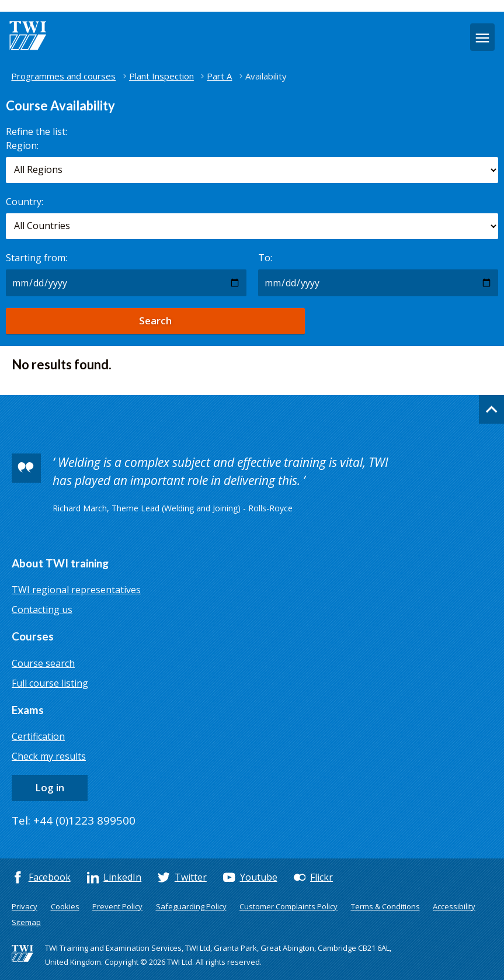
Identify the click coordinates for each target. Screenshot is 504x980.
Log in (50, 787)
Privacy (25, 906)
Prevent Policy (117, 906)
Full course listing (50, 683)
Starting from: (37, 258)
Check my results (49, 756)
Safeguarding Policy (191, 906)
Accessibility (454, 906)
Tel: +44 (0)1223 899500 (74, 820)
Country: (25, 202)
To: (265, 258)
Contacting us (42, 610)
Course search (43, 663)
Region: (22, 146)
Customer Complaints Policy (289, 906)
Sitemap (26, 922)
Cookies (65, 906)
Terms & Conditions (385, 906)
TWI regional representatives (76, 590)
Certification (38, 736)
